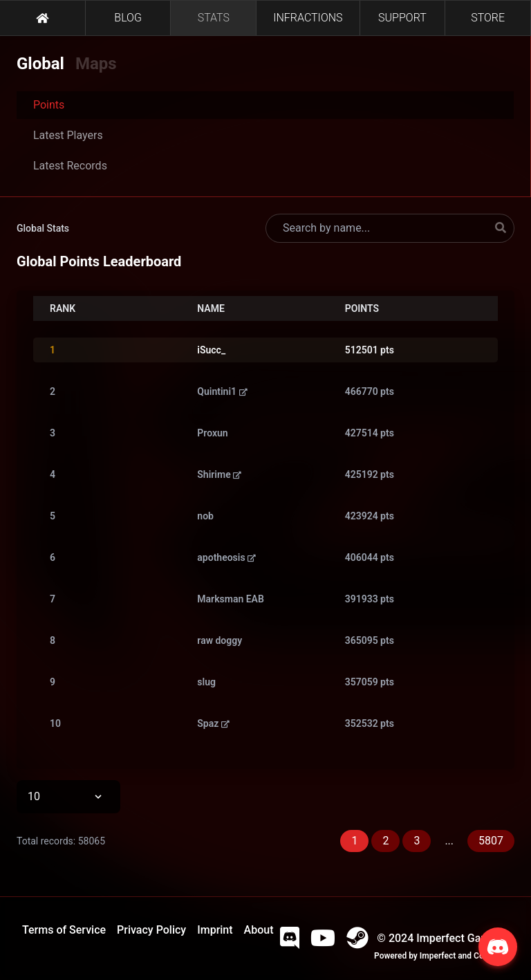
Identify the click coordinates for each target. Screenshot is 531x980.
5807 (491, 841)
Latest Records (70, 166)
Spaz (213, 723)
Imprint (215, 930)
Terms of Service (64, 930)
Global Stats (43, 228)
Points (49, 105)
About (259, 930)
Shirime (219, 474)
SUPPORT (402, 18)
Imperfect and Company (464, 956)
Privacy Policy (151, 930)
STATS (214, 18)
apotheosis (226, 557)
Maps (96, 64)
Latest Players (68, 135)
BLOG (128, 18)
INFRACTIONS (308, 18)
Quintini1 (222, 391)
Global (40, 64)
